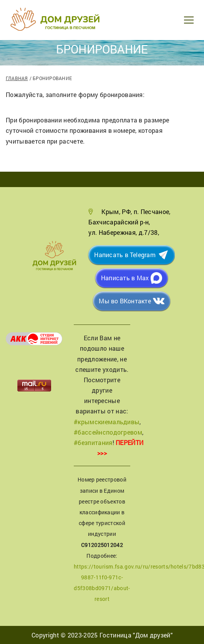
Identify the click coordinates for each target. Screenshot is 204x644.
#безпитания (93, 442)
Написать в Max (125, 278)
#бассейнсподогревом (108, 432)
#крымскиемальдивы (107, 422)
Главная (17, 78)
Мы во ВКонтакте (125, 301)
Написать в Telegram (125, 255)
